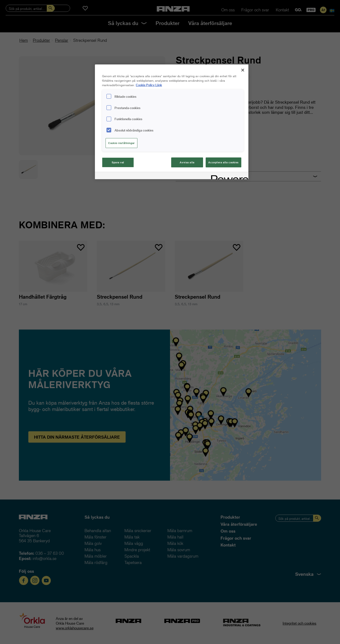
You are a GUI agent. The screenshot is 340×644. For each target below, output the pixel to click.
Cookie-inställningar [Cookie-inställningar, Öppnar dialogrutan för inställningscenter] (121, 143)
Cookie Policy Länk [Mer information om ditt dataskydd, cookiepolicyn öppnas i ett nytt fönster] (149, 85)
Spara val (118, 162)
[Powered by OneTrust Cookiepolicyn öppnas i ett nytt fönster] (228, 176)
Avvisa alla (187, 162)
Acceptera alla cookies (223, 162)
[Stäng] (243, 70)
